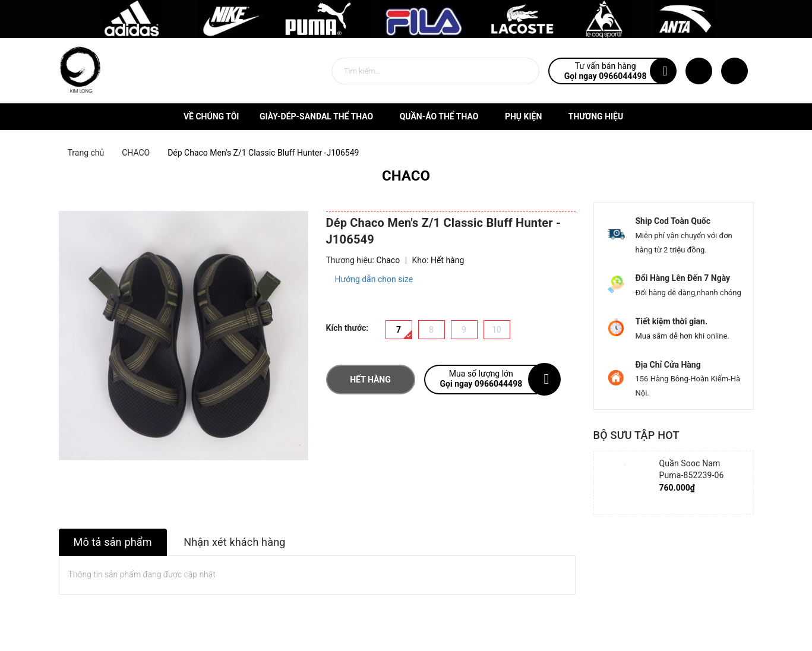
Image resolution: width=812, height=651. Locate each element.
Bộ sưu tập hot (636, 435)
